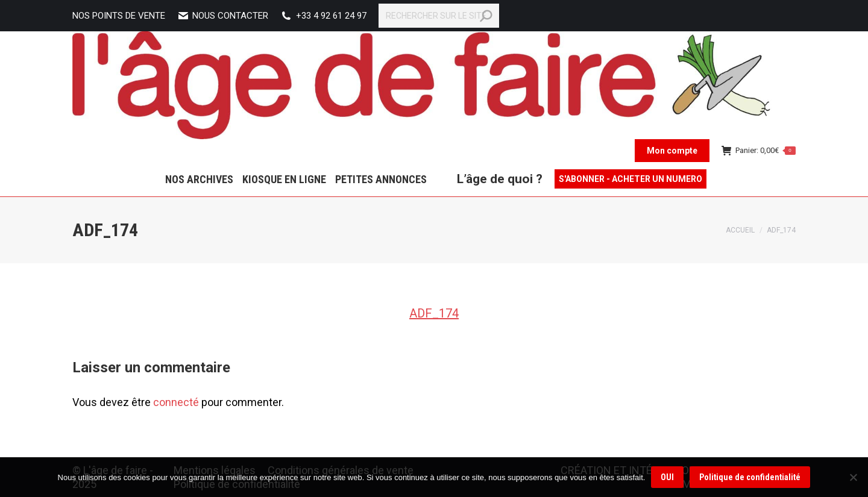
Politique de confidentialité (750, 477)
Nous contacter (223, 16)
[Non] (853, 477)
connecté (176, 402)
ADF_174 (434, 313)
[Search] (439, 16)
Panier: (759, 150)
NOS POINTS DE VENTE (119, 16)
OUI (667, 477)
